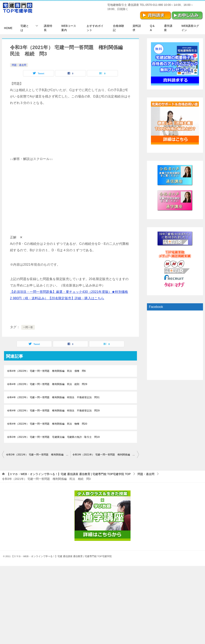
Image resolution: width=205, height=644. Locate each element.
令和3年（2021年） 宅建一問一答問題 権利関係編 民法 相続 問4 (106, 455)
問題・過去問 (19, 65)
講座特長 (48, 28)
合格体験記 (119, 28)
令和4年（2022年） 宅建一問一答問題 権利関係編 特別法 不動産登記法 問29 (53, 411)
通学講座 (168, 28)
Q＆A (152, 28)
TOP (69, 474)
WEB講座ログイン (190, 28)
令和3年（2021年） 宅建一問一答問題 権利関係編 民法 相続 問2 (38, 455)
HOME (8, 28)
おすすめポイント (95, 28)
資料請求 (137, 28)
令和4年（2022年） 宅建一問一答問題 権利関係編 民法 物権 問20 (47, 424)
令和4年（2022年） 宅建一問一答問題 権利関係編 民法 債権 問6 (46, 371)
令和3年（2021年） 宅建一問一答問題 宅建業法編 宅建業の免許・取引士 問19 (53, 437)
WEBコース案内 (69, 28)
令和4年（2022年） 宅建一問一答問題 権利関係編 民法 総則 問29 (47, 384)
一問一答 (28, 327)
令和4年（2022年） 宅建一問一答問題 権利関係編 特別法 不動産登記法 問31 (53, 397)
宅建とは (25, 28)
